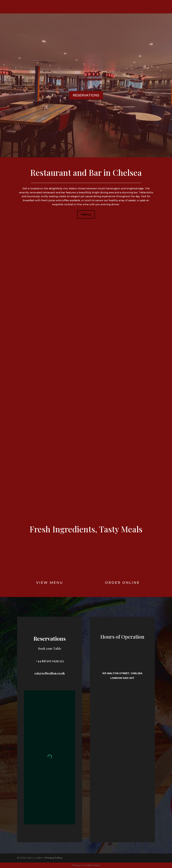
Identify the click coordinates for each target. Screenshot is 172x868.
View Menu (50, 583)
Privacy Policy (54, 858)
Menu (86, 214)
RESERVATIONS (86, 95)
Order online (122, 583)
